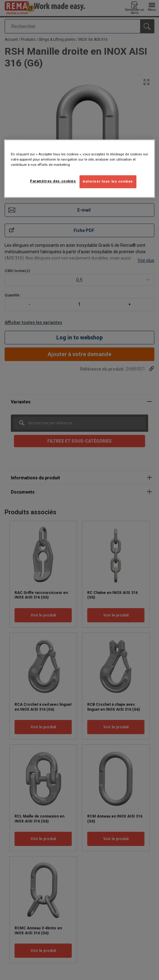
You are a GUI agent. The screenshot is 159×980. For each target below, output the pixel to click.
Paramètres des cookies (53, 181)
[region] (79, 168)
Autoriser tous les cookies (108, 182)
